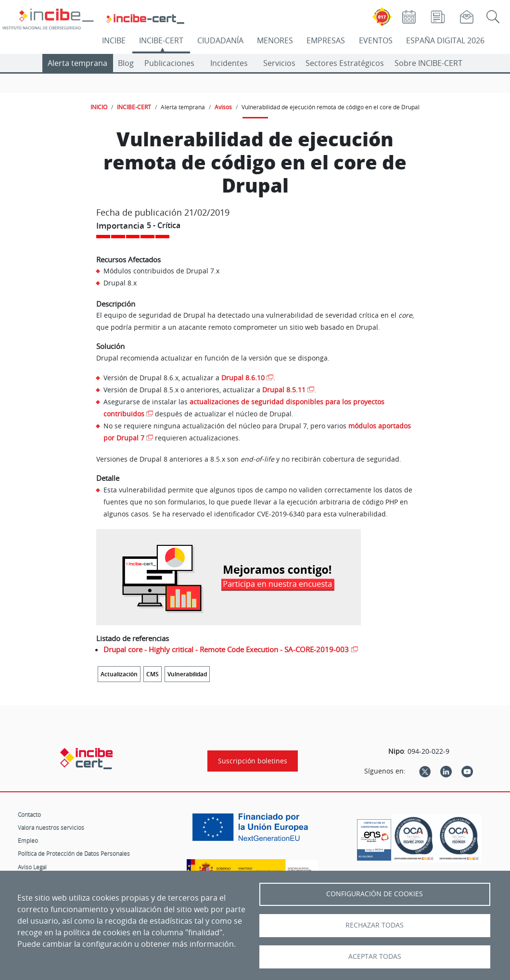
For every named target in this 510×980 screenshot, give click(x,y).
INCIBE (114, 40)
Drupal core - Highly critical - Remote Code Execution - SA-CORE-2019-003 (226, 649)
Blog (126, 63)
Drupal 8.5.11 (284, 390)
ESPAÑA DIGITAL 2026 (445, 40)
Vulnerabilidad (187, 674)
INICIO (99, 107)
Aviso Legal (32, 867)
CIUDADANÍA (220, 40)
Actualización (119, 674)
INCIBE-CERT (161, 40)
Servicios (279, 63)
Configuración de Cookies (375, 894)
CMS (153, 674)
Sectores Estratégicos (345, 63)
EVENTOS (376, 40)
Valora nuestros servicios (51, 827)
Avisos (223, 107)
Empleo (28, 840)
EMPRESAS (326, 40)
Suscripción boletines (253, 761)
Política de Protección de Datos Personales (74, 853)
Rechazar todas (375, 925)
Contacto (29, 814)
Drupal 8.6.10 (243, 378)
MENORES (275, 40)
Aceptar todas (375, 956)
